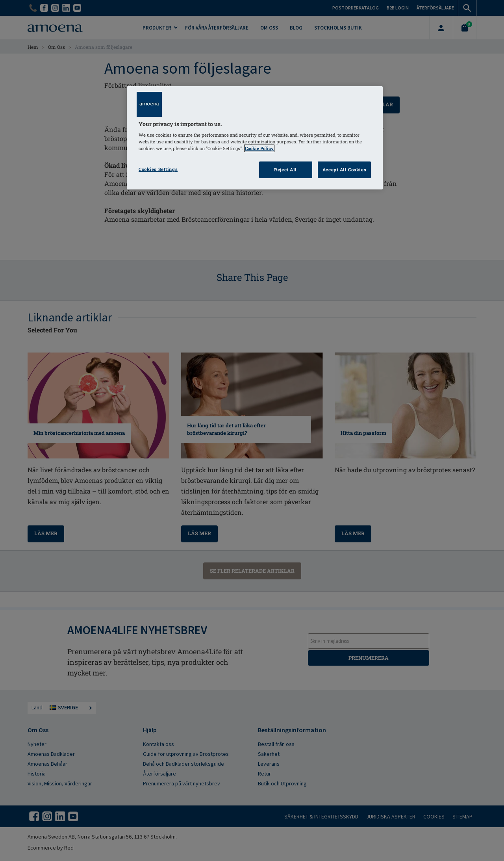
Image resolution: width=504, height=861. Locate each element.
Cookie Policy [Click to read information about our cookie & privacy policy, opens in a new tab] (259, 148)
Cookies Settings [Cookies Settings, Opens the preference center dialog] (158, 169)
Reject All (285, 170)
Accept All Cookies (344, 170)
